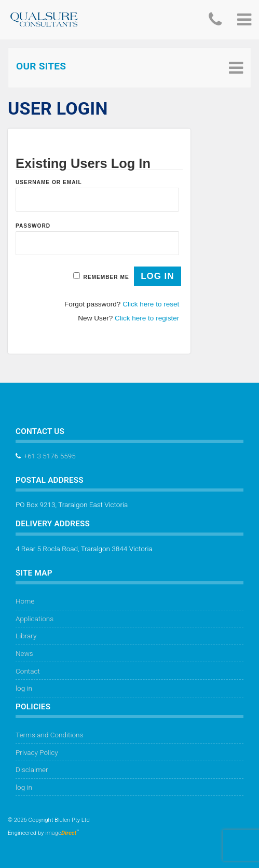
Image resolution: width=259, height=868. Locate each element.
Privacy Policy (37, 752)
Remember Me (106, 277)
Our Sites (41, 66)
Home (25, 601)
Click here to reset (151, 304)
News (24, 653)
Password (33, 226)
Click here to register (147, 318)
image (61, 833)
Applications (35, 619)
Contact (28, 671)
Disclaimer (32, 769)
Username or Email (49, 182)
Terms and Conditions (49, 735)
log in (24, 688)
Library (26, 636)
